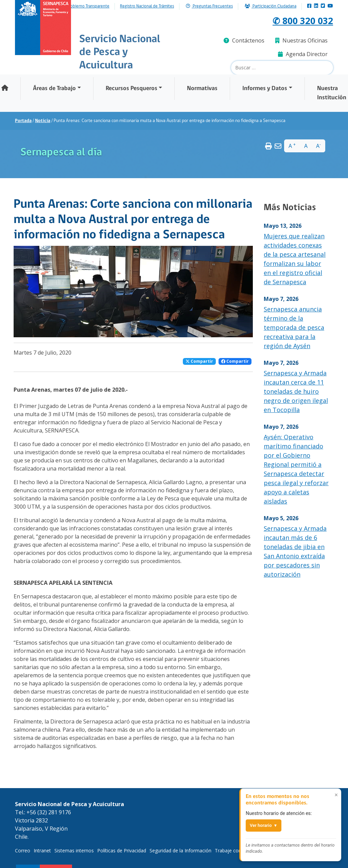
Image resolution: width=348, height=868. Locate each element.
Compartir (199, 361)
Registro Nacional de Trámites (147, 6)
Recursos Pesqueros (132, 89)
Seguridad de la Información (180, 850)
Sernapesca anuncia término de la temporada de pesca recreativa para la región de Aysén (294, 327)
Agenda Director (303, 54)
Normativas (202, 89)
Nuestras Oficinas (301, 40)
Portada (23, 121)
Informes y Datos (265, 89)
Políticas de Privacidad (122, 850)
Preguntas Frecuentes (209, 6)
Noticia (43, 121)
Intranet (42, 850)
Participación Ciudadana (271, 6)
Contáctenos (244, 40)
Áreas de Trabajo (54, 89)
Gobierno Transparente (89, 6)
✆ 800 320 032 (299, 20)
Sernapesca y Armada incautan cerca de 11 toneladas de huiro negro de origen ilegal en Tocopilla (296, 391)
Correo (23, 850)
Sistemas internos (74, 850)
